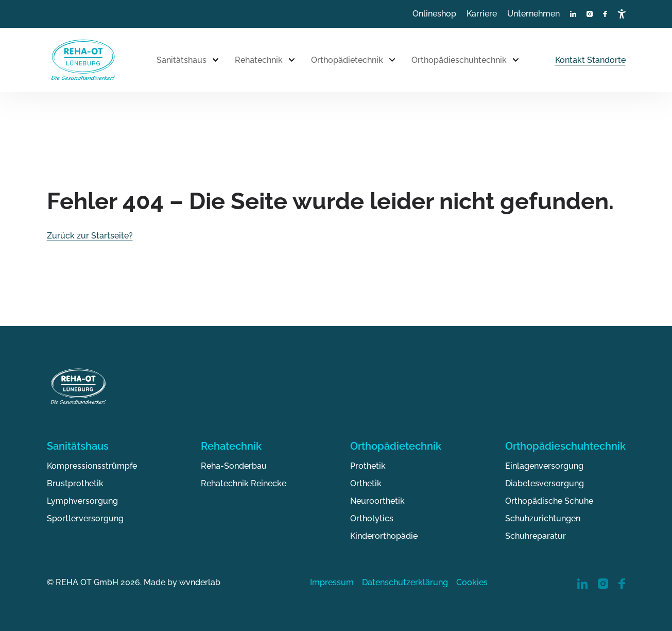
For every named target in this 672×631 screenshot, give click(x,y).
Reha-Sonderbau (234, 466)
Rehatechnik (259, 60)
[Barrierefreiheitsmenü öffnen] (622, 14)
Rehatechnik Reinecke (244, 483)
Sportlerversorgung (85, 518)
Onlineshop (434, 14)
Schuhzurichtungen (543, 518)
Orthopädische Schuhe (549, 501)
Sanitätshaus (182, 60)
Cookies (472, 582)
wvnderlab (200, 582)
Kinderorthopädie (384, 536)
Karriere (482, 14)
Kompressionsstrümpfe (92, 466)
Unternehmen (533, 14)
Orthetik (366, 483)
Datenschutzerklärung (405, 582)
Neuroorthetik (377, 501)
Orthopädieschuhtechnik (459, 60)
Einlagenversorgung (544, 466)
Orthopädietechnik (347, 60)
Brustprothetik (75, 483)
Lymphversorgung (82, 501)
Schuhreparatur (536, 536)
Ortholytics (372, 518)
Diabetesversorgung (545, 483)
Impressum (332, 582)
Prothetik (368, 466)
